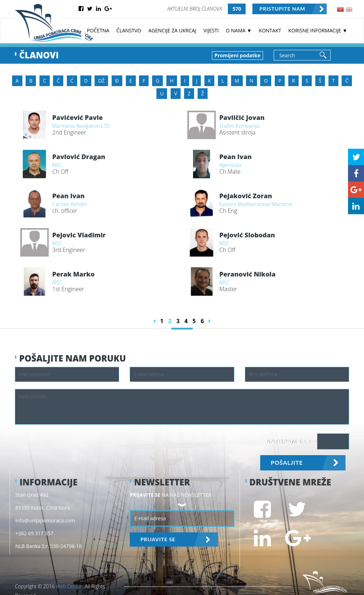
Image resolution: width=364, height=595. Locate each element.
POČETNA (98, 30)
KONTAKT (270, 30)
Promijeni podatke (237, 55)
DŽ (101, 81)
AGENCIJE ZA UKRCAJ (173, 30)
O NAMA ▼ (239, 30)
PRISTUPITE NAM (282, 9)
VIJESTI (211, 30)
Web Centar (69, 586)
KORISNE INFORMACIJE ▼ (318, 30)
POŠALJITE (287, 462)
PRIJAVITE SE (158, 539)
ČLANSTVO (129, 30)
